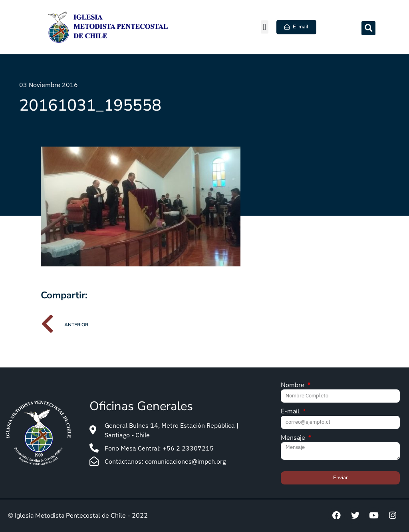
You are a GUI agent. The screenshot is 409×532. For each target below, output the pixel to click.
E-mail (291, 412)
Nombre (293, 386)
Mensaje (294, 438)
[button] (265, 27)
